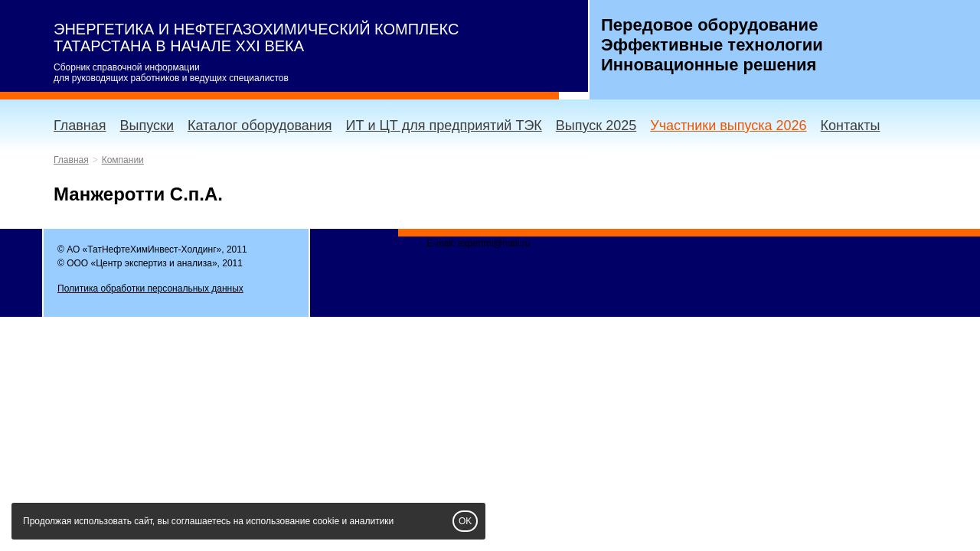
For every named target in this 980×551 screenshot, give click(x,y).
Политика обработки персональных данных (150, 289)
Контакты (851, 126)
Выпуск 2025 (596, 126)
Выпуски (147, 126)
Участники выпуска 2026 (728, 126)
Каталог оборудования (260, 126)
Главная (80, 126)
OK (465, 521)
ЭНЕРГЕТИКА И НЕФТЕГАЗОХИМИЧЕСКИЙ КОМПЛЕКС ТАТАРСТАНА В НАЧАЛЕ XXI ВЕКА (256, 37)
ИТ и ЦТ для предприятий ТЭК (444, 126)
